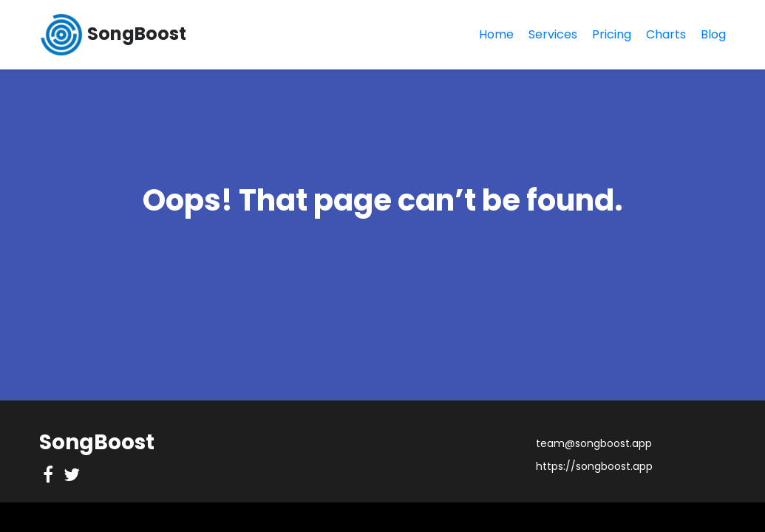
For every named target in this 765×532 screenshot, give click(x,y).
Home (496, 34)
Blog (713, 34)
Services (553, 34)
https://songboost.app (594, 466)
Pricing (612, 34)
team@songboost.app (594, 443)
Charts (666, 34)
